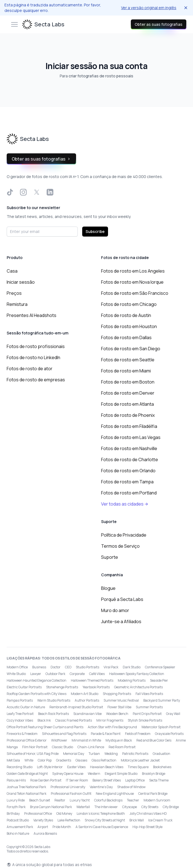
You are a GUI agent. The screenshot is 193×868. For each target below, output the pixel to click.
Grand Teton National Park (27, 794)
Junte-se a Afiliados (121, 621)
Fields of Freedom (138, 734)
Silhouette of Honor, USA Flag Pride (33, 754)
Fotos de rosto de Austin (126, 315)
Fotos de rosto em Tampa (127, 482)
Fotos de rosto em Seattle (128, 360)
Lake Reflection (69, 820)
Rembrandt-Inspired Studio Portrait (76, 707)
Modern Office (17, 667)
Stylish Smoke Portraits (145, 720)
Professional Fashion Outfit (71, 794)
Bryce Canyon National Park (51, 807)
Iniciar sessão (21, 282)
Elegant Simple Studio (121, 774)
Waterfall (83, 807)
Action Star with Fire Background (112, 727)
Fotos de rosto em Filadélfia (129, 426)
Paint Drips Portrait (147, 714)
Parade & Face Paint (106, 734)
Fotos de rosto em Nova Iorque (132, 282)
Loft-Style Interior (50, 767)
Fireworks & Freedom (22, 734)
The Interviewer (106, 807)
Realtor (60, 800)
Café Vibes (97, 674)
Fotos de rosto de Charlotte (130, 460)
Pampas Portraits (20, 700)
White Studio (16, 674)
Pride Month (62, 827)
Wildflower (59, 740)
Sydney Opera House (68, 774)
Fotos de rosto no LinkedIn (33, 357)
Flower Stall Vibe (119, 707)
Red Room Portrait (122, 747)
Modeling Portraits (132, 680)
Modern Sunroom (157, 800)
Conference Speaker (160, 667)
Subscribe (95, 231)
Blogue (108, 588)
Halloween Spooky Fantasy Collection (137, 674)
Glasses (81, 760)
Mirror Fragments (110, 720)
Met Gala (13, 760)
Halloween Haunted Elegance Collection (37, 680)
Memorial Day (74, 754)
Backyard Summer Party (162, 700)
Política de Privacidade (124, 535)
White (29, 760)
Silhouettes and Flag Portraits (64, 734)
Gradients (64, 760)
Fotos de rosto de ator (30, 369)
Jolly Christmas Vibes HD (148, 814)
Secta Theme (159, 780)
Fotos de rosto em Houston (129, 326)
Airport (43, 827)
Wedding (111, 754)
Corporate (77, 674)
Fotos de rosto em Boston (128, 382)
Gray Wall (173, 714)
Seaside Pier (159, 680)
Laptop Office (135, 780)
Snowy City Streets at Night (105, 820)
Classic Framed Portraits (74, 720)
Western (94, 774)
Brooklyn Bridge (154, 774)
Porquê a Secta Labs (122, 599)
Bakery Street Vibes (107, 780)
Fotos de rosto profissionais (36, 346)
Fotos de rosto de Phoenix (128, 415)
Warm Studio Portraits (54, 700)
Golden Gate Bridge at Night (27, 774)
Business (39, 667)
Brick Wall (137, 820)
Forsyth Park (16, 807)
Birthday (13, 814)
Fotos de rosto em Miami (126, 371)
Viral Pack (111, 667)
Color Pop (45, 760)
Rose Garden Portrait (46, 780)
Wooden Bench (117, 714)
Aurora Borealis (45, 833)
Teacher (133, 800)
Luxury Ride (16, 800)
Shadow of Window (131, 787)
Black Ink (44, 720)
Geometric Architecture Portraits (138, 687)
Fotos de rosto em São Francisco (135, 293)
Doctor (56, 667)
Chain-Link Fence (91, 747)
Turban (94, 754)
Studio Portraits (87, 667)
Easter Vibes (76, 767)
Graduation (161, 754)
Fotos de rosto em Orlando (128, 471)
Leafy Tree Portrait (20, 714)
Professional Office (38, 814)
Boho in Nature (18, 833)
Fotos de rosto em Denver (128, 393)
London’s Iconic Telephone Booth (101, 814)
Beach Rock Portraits (53, 714)
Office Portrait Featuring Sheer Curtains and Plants (45, 727)
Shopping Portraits (117, 694)
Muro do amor (115, 610)
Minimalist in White (86, 740)
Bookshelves (162, 767)
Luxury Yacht (80, 800)
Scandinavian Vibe (87, 714)
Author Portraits (87, 700)
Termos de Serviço (120, 546)
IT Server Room (77, 780)
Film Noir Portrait (35, 747)
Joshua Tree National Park (26, 787)
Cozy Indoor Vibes (20, 720)
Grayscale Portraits (169, 734)
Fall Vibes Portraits (149, 694)
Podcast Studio (18, 820)
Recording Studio (20, 767)
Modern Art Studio (85, 694)
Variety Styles (43, 820)
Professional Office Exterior (27, 740)
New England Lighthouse (115, 794)
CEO (68, 667)
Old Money (64, 814)
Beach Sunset (40, 800)
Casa (12, 271)
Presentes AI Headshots (32, 315)
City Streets (150, 807)
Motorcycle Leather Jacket (140, 760)
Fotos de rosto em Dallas (126, 337)
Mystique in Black (119, 740)
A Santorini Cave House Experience (102, 827)
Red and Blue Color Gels (154, 740)
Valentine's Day (101, 787)
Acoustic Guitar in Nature (26, 707)
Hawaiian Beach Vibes (107, 767)
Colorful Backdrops (108, 800)
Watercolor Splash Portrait (161, 727)
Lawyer (36, 674)
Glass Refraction (104, 760)
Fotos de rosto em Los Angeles (133, 271)
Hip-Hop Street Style (147, 827)
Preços (14, 293)
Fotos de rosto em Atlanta (127, 404)
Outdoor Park (55, 674)
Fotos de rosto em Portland (129, 493)
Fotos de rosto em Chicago (129, 304)
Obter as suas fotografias (159, 24)
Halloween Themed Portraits (92, 680)
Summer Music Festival (121, 700)
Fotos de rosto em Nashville (129, 448)
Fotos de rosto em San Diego (131, 349)
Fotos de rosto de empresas (36, 380)
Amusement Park (20, 827)
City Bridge (171, 807)
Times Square (138, 767)
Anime (181, 740)
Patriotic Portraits (135, 754)
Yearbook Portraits (96, 687)
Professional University (68, 787)
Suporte (110, 557)
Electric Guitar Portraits (24, 687)
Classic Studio (62, 747)
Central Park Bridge (153, 794)
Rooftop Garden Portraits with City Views (37, 694)
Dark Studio (132, 667)
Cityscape (130, 807)
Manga (12, 747)
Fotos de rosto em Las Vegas (131, 437)
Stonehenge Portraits (62, 687)
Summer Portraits (149, 707)
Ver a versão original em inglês (149, 8)
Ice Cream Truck (160, 820)
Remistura (17, 304)
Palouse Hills (16, 780)
